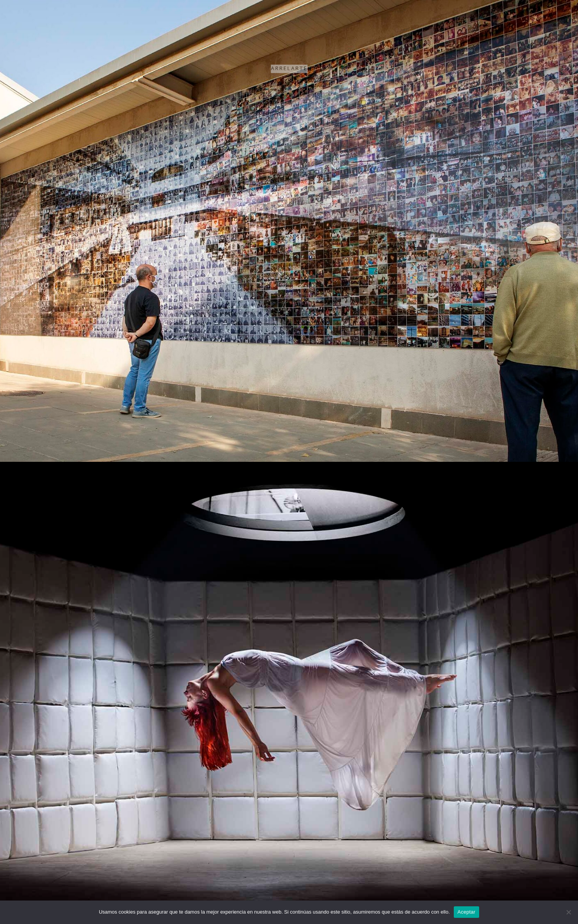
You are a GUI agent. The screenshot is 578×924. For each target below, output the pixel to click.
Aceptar (467, 912)
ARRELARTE (289, 66)
